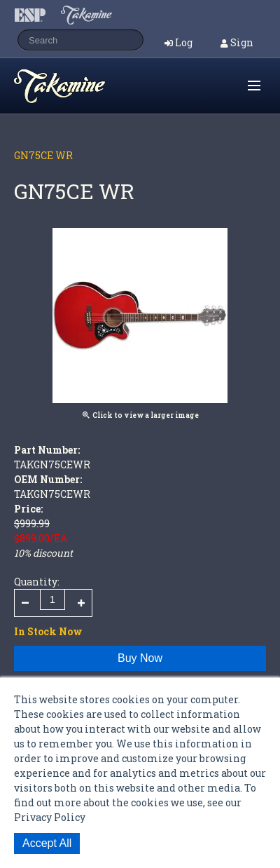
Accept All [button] (47, 843)
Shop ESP (87, 86)
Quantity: (37, 582)
